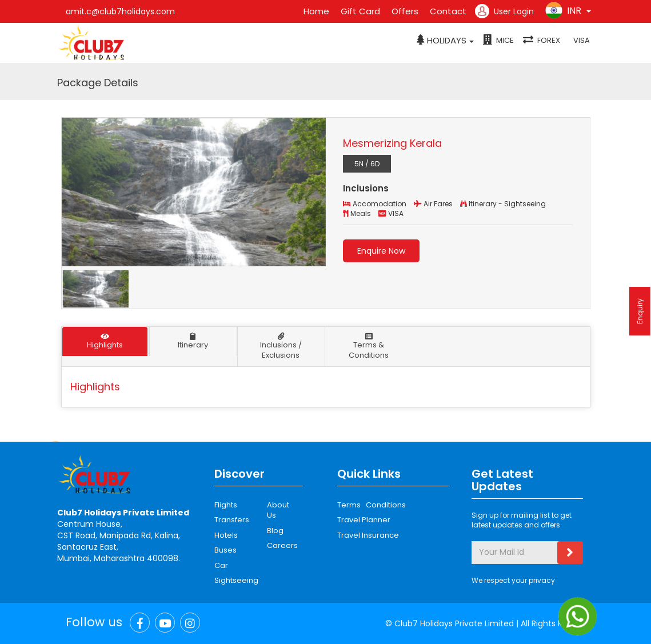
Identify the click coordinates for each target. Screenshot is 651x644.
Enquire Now (381, 251)
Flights (226, 505)
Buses (225, 550)
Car (221, 565)
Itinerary (193, 341)
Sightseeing (236, 580)
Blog (275, 531)
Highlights (105, 341)
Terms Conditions (372, 505)
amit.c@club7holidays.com (120, 11)
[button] (445, 41)
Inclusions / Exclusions (281, 347)
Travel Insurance (368, 535)
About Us (278, 510)
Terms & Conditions (369, 347)
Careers (281, 545)
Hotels (226, 535)
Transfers (232, 520)
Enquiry (640, 311)
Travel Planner (364, 520)
